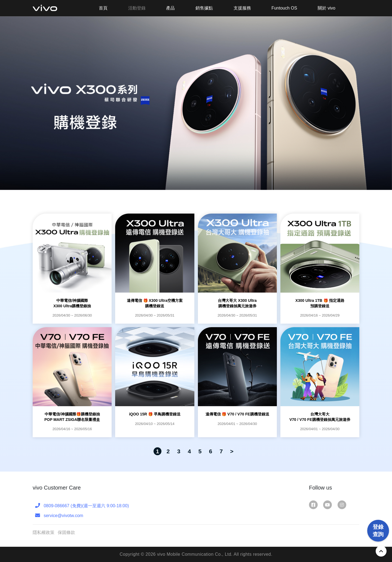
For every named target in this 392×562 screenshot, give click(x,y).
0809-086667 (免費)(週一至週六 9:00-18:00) (82, 505)
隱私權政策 (44, 532)
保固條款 (66, 532)
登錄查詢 (378, 527)
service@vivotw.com (59, 515)
